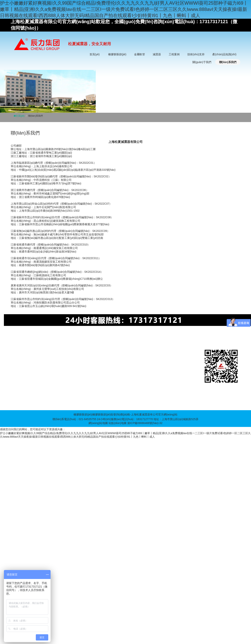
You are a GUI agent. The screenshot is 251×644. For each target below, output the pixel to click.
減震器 (157, 54)
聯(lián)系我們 (228, 62)
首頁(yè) (95, 54)
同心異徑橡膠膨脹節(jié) (30, 363)
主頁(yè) (20, 116)
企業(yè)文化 (194, 352)
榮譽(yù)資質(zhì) (197, 381)
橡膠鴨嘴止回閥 (25, 399)
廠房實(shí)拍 (195, 369)
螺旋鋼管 (164, 337)
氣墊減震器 (97, 363)
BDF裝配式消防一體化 (107, 337)
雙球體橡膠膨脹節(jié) (29, 358)
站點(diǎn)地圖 (118, 423)
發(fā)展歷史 (194, 358)
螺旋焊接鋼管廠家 (132, 337)
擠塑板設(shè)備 (82, 337)
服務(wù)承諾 (194, 375)
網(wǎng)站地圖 (98, 423)
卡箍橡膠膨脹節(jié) (28, 381)
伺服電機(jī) (151, 337)
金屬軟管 (140, 54)
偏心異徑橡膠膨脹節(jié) (30, 369)
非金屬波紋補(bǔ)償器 (67, 369)
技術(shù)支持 (196, 54)
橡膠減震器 (97, 358)
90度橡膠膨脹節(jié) (28, 375)
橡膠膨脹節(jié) (117, 54)
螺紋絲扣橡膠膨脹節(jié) (30, 387)
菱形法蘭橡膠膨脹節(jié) (30, 393)
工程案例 (174, 54)
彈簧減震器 (97, 352)
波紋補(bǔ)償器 (63, 363)
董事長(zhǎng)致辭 (198, 363)
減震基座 (95, 369)
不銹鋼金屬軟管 (64, 358)
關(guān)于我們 (202, 62)
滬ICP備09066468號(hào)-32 (145, 423)
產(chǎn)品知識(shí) (224, 54)
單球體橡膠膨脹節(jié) (29, 352)
